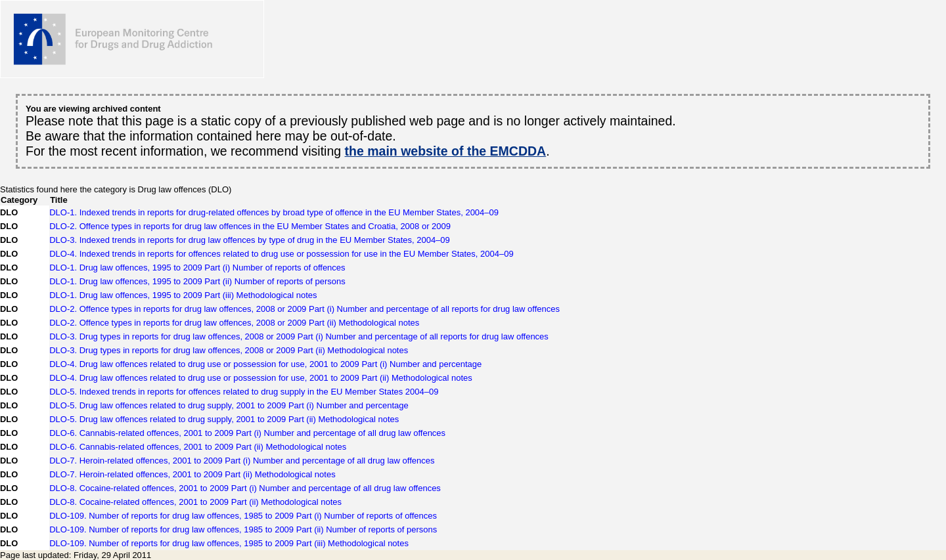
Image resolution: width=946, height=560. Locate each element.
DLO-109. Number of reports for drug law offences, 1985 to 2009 (243, 516)
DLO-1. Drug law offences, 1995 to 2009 (197, 268)
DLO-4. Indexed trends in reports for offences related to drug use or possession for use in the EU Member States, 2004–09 (282, 254)
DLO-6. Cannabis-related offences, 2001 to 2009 (247, 433)
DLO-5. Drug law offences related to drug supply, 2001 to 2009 (229, 405)
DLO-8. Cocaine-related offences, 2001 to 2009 (245, 488)
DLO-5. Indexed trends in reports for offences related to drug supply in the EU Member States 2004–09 (244, 392)
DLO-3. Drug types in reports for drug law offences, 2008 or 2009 (299, 336)
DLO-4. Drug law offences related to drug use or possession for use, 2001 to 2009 (265, 364)
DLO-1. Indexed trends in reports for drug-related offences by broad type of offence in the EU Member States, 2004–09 (274, 212)
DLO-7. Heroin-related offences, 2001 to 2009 (242, 461)
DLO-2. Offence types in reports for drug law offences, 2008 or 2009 (304, 309)
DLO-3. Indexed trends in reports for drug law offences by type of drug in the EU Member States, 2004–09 (250, 240)
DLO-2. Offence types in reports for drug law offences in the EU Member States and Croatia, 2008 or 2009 (250, 226)
